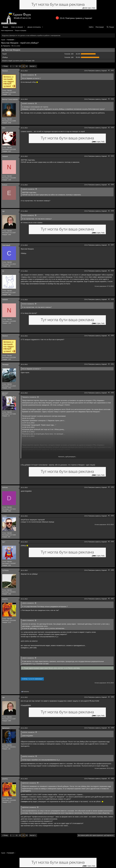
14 (27, 66)
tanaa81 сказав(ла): (28, 103)
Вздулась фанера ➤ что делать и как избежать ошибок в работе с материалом (31, 35)
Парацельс (7, 46)
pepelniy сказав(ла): (28, 756)
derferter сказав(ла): (28, 732)
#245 (112, 185)
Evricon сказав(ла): (28, 215)
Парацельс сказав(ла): (29, 397)
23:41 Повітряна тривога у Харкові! (76, 18)
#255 (112, 542)
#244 (112, 156)
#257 (112, 599)
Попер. (6, 66)
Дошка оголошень (34, 27)
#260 (112, 778)
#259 (112, 728)
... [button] (13, 66)
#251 (112, 364)
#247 (112, 245)
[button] (24, 27)
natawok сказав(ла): (28, 189)
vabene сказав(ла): (28, 75)
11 (17, 66)
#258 (112, 697)
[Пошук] (110, 27)
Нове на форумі (17, 27)
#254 (112, 516)
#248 (112, 271)
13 (23, 66)
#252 (112, 393)
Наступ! (32, 66)
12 (20, 66)
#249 (112, 299)
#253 (112, 487)
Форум (5, 27)
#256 (112, 570)
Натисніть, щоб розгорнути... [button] (67, 457)
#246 (112, 211)
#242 (112, 99)
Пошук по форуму (21, 30)
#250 (112, 336)
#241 (112, 70)
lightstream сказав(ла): (29, 783)
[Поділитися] (109, 71)
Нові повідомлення (7, 30)
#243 (112, 128)
